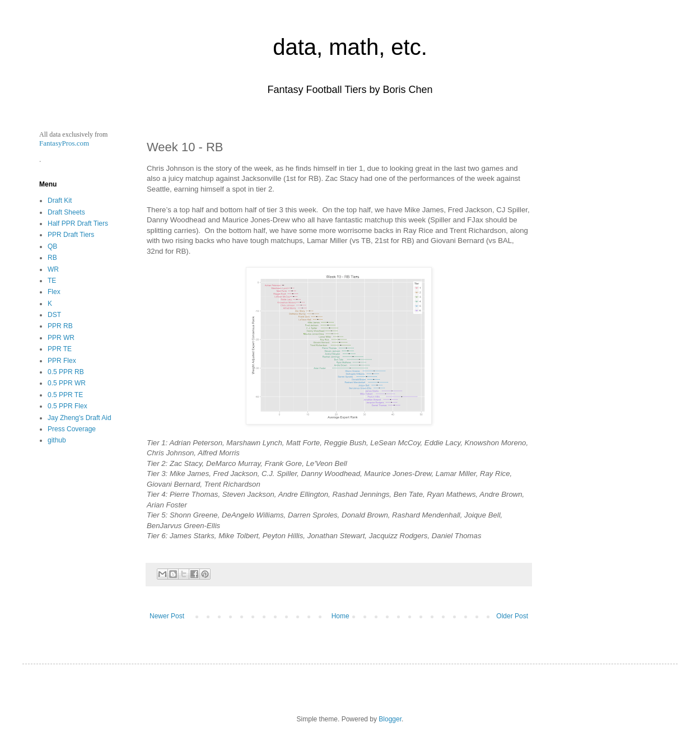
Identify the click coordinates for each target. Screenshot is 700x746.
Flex (54, 292)
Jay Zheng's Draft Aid (80, 418)
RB (52, 258)
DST (54, 315)
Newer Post (167, 616)
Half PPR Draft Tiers (78, 223)
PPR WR (61, 338)
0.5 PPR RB (66, 372)
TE (52, 281)
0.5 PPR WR (67, 383)
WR (53, 269)
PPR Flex (62, 361)
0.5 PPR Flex (67, 406)
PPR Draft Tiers (71, 235)
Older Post (512, 616)
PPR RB (60, 326)
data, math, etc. (350, 47)
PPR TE (60, 349)
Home (340, 616)
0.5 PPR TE (65, 395)
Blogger (390, 719)
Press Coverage (72, 429)
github (57, 440)
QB (52, 246)
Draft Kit (60, 201)
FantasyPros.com (64, 143)
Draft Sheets (66, 212)
